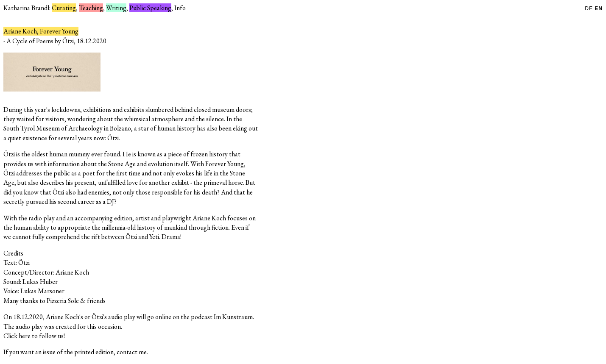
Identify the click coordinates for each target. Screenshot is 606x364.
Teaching (91, 8)
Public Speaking (150, 8)
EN (599, 8)
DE (590, 8)
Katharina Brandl (26, 8)
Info (180, 8)
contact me (132, 352)
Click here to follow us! (34, 336)
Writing (116, 8)
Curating (64, 8)
